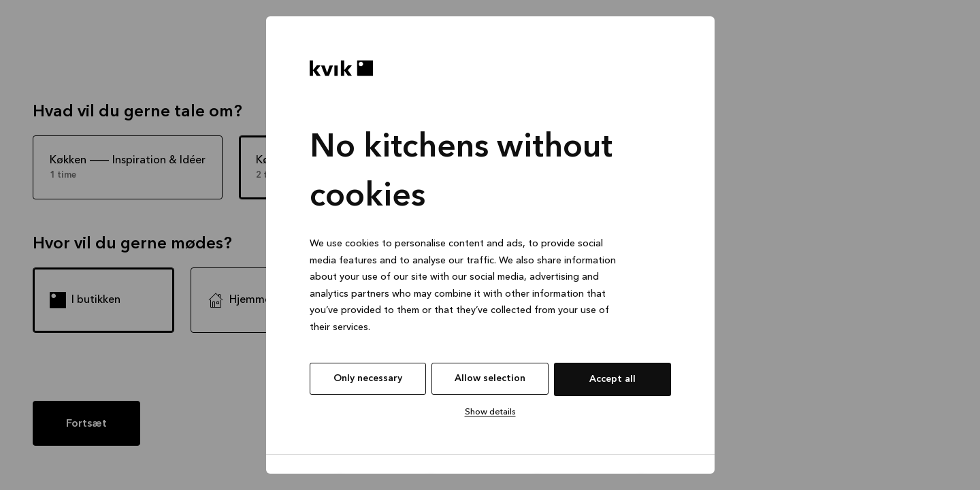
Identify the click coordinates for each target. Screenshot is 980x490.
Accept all (612, 379)
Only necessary (368, 378)
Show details (490, 412)
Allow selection (490, 378)
